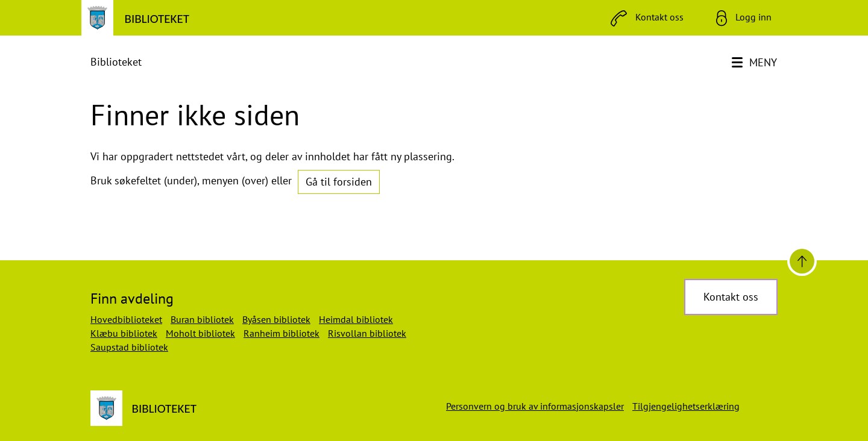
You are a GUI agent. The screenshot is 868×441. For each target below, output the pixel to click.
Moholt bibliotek (200, 333)
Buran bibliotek (202, 319)
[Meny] (756, 63)
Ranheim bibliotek (281, 333)
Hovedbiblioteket (126, 319)
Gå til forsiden (339, 182)
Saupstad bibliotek (129, 347)
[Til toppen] (802, 261)
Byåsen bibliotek (276, 319)
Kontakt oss (731, 297)
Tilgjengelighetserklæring (686, 406)
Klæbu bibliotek (124, 333)
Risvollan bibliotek (367, 333)
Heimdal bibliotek (356, 319)
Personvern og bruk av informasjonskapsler (535, 406)
